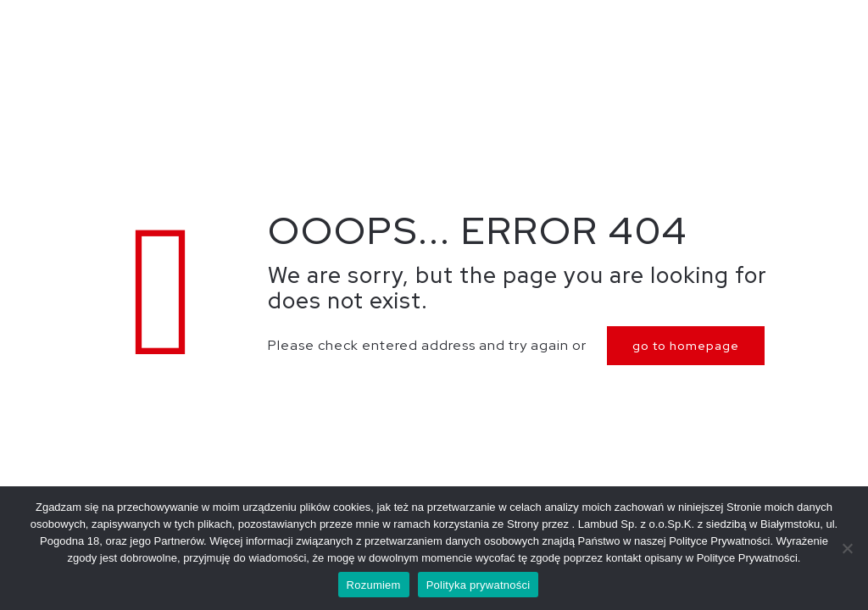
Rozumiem (374, 585)
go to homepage (686, 346)
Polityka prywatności (479, 585)
